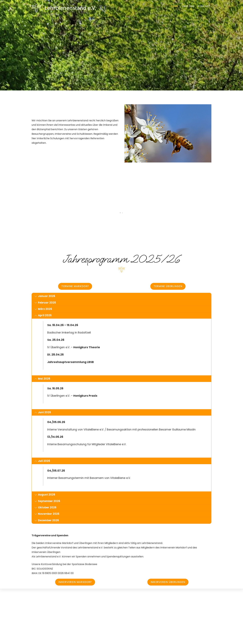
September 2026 (47, 501)
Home (175, 6)
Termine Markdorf (75, 286)
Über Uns (188, 6)
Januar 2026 (45, 296)
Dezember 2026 (47, 520)
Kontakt (204, 6)
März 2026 (43, 309)
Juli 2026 (42, 461)
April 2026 (43, 315)
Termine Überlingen (168, 286)
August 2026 (45, 495)
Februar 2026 (45, 303)
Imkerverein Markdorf (75, 582)
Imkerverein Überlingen (168, 582)
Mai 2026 (42, 379)
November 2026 (47, 514)
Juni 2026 (43, 412)
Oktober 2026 (45, 508)
